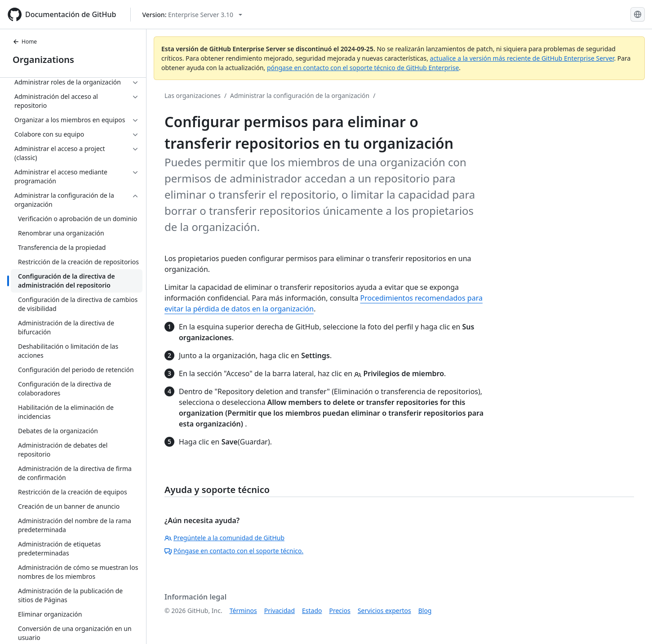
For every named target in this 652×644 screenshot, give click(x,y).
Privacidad (279, 611)
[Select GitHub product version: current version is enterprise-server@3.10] (192, 15)
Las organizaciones (193, 95)
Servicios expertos (384, 611)
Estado (312, 611)
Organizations (43, 60)
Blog (425, 611)
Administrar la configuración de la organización (300, 95)
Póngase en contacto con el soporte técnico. (234, 551)
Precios (340, 611)
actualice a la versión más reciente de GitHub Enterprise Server (522, 58)
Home (25, 42)
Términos (243, 611)
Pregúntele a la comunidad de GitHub (224, 538)
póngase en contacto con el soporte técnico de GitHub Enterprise (363, 68)
